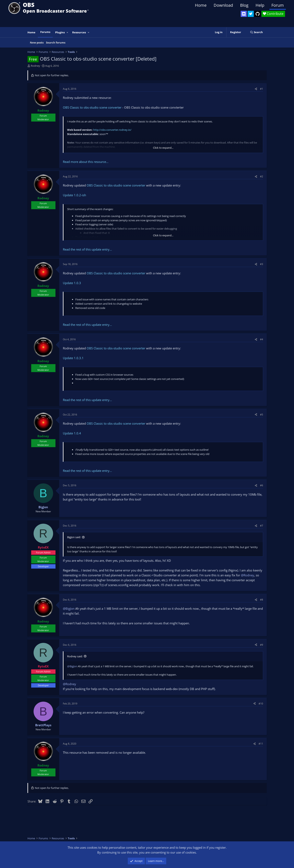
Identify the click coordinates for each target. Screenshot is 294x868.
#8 (262, 600)
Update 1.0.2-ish (74, 195)
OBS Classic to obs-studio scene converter (92, 107)
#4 (262, 339)
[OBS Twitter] (251, 14)
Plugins (60, 32)
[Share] (256, 89)
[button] (67, 32)
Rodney (35, 66)
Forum (278, 5)
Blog (244, 5)
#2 (262, 176)
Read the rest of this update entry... (87, 249)
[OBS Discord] (244, 14)
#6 (262, 485)
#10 (261, 704)
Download (223, 5)
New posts (37, 43)
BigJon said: (74, 537)
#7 (262, 526)
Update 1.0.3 (72, 283)
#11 (261, 744)
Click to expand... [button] (163, 148)
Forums (45, 32)
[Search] (256, 32)
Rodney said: (75, 656)
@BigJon (69, 608)
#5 (262, 415)
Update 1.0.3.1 (73, 358)
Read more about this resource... (86, 162)
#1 (262, 89)
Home (201, 5)
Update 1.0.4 (72, 433)
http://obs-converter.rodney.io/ (112, 130)
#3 (262, 264)
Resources (79, 32)
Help (260, 5)
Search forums (56, 43)
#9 (262, 645)
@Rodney (248, 575)
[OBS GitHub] (258, 14)
